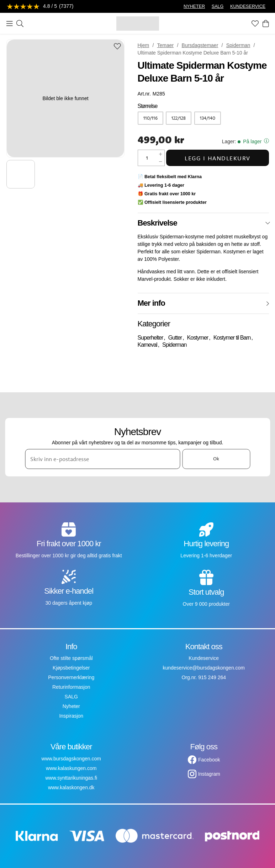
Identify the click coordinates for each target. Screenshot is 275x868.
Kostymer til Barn (232, 338)
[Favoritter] (255, 24)
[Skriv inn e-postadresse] (102, 459)
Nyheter (71, 706)
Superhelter (150, 338)
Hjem (144, 45)
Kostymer (198, 338)
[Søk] (20, 24)
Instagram (209, 774)
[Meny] (10, 24)
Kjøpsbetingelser (71, 668)
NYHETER (194, 6)
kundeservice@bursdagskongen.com (204, 668)
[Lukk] (268, 223)
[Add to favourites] (117, 47)
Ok (216, 459)
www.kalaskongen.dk (71, 787)
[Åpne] (268, 304)
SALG (218, 6)
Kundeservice (204, 658)
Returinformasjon (71, 687)
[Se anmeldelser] (40, 7)
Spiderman (238, 45)
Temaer (166, 45)
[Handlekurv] (266, 24)
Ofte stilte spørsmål (71, 658)
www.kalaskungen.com (71, 768)
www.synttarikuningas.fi (71, 778)
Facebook (209, 760)
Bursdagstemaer (200, 45)
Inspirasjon (71, 716)
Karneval (147, 345)
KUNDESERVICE (248, 6)
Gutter (175, 338)
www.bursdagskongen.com (71, 759)
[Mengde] (147, 158)
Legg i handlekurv (218, 158)
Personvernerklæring (71, 677)
